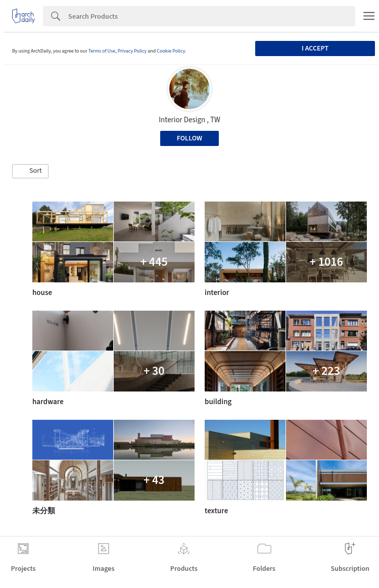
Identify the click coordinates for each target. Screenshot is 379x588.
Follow (190, 138)
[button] (30, 171)
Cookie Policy (171, 51)
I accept (315, 48)
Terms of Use (102, 51)
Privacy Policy (132, 51)
